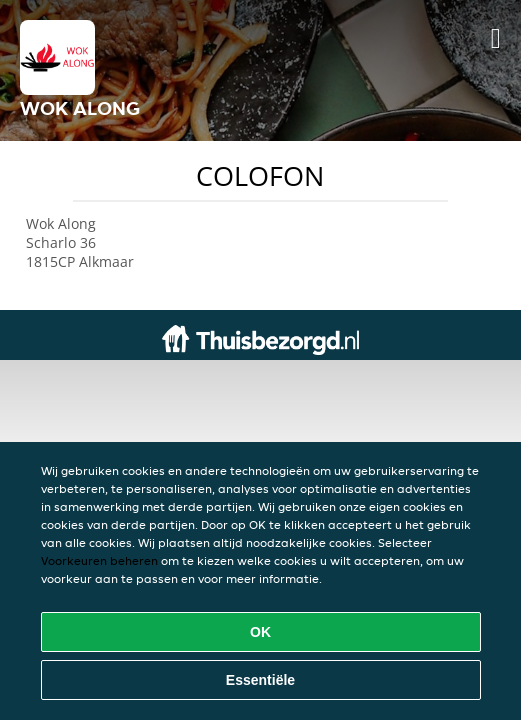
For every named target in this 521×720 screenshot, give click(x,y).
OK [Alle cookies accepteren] (260, 632)
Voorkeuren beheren (99, 560)
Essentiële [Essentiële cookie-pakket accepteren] (260, 680)
